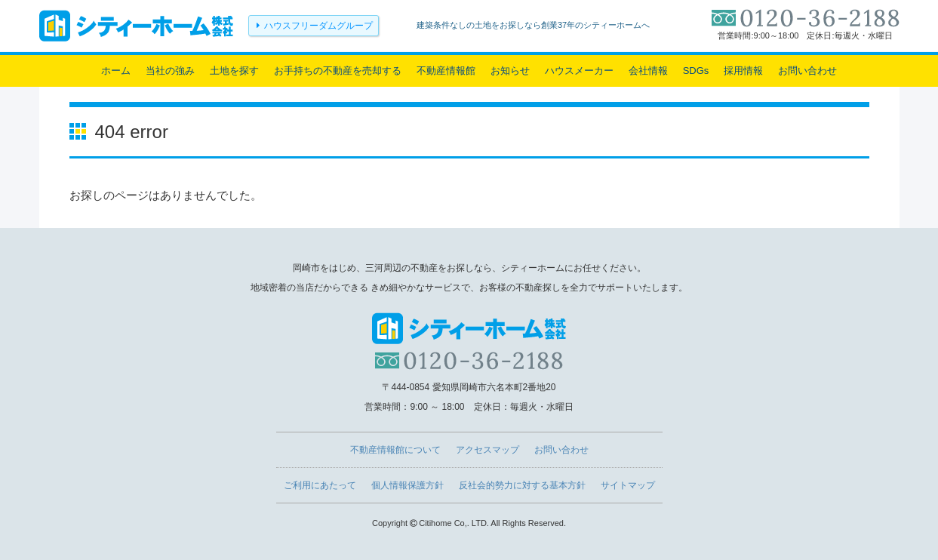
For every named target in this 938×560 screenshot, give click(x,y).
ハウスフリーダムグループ (318, 26)
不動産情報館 (446, 71)
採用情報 (743, 71)
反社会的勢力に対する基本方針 (522, 485)
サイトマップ (628, 485)
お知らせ (510, 71)
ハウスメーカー (579, 71)
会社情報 (648, 71)
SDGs (696, 71)
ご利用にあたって (320, 485)
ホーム (116, 71)
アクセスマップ (487, 450)
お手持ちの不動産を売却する (338, 71)
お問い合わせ (807, 71)
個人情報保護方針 (407, 485)
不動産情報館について (395, 450)
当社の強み (170, 71)
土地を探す (234, 71)
